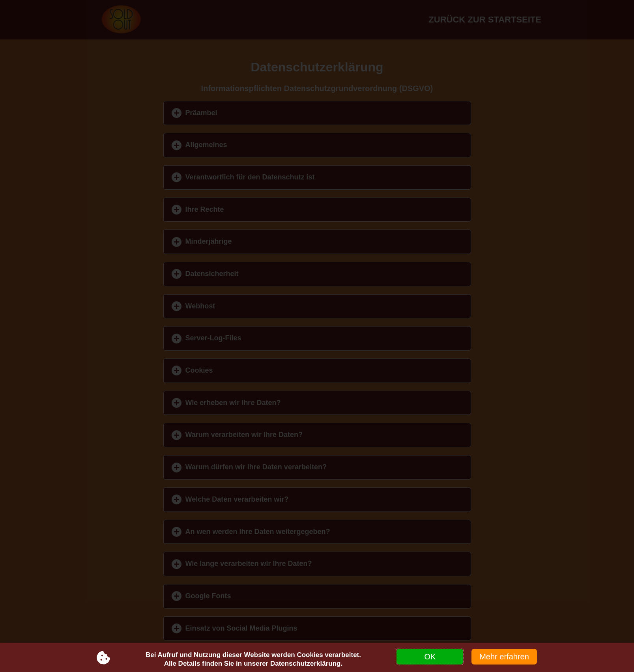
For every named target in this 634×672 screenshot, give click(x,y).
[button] (317, 113)
